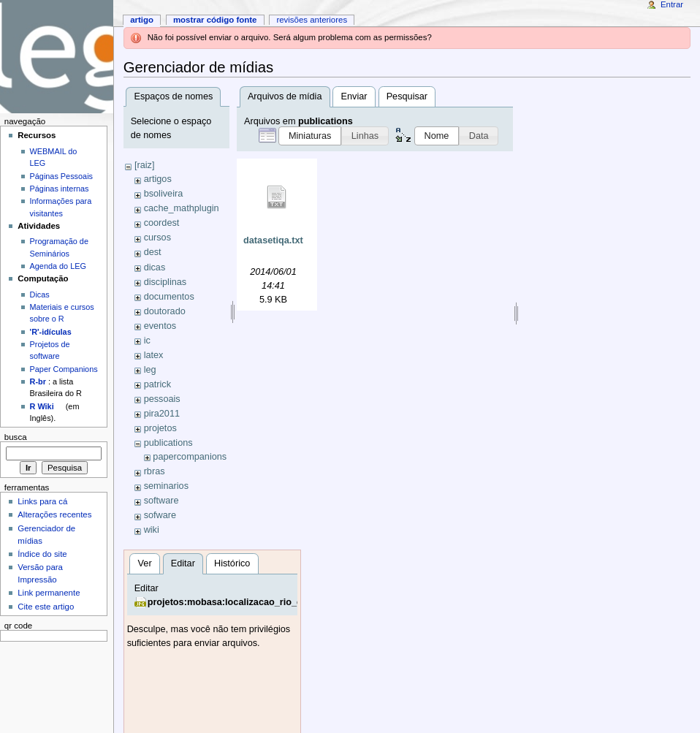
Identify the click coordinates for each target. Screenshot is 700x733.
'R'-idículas (51, 332)
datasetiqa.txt (273, 240)
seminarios (166, 486)
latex (154, 355)
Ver (145, 563)
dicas (155, 267)
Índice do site (42, 554)
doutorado (165, 311)
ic (147, 341)
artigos (158, 179)
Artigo (142, 20)
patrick (157, 384)
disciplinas (166, 282)
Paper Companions (64, 369)
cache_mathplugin (182, 208)
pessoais (162, 399)
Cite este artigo (46, 607)
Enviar (354, 96)
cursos (157, 238)
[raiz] (145, 165)
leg (150, 370)
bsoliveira (164, 194)
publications (168, 443)
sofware (160, 515)
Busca (16, 437)
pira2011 (162, 414)
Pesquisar (407, 96)
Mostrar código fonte (215, 20)
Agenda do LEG (58, 266)
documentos (169, 297)
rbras (155, 471)
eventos (160, 326)
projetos (160, 428)
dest (153, 252)
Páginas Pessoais (61, 176)
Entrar (672, 4)
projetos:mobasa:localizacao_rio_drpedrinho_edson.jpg (271, 602)
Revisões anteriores (312, 20)
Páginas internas (60, 189)
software (161, 501)
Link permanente (49, 593)
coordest (162, 223)
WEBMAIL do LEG (54, 157)
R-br (38, 381)
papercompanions (190, 457)
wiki (152, 530)
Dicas (40, 295)
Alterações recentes (54, 514)
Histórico (232, 563)
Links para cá (42, 501)
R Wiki (42, 406)
